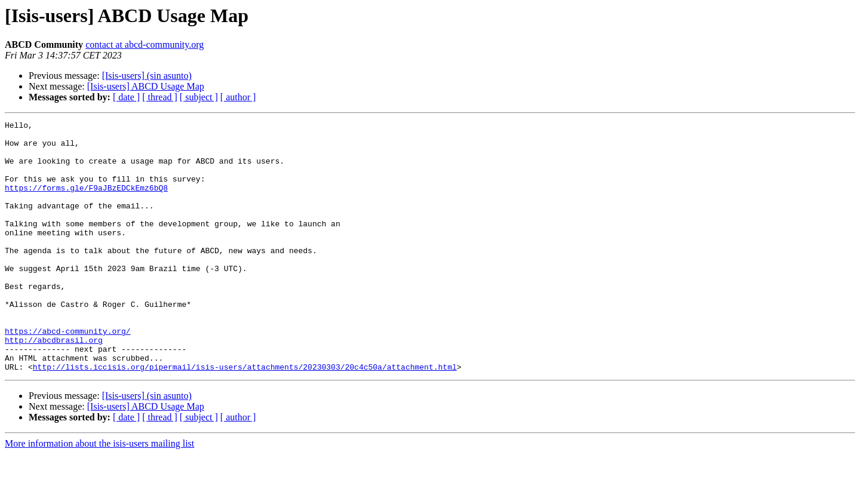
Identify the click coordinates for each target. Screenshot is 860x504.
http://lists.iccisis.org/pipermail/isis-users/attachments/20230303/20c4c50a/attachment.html (245, 417)
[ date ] (126, 97)
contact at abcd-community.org (145, 44)
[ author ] (238, 97)
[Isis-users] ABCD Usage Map (146, 86)
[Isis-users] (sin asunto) (147, 76)
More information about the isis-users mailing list (99, 494)
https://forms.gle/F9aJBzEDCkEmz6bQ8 (86, 202)
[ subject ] (199, 97)
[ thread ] (160, 97)
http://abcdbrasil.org (54, 385)
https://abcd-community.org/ (68, 374)
